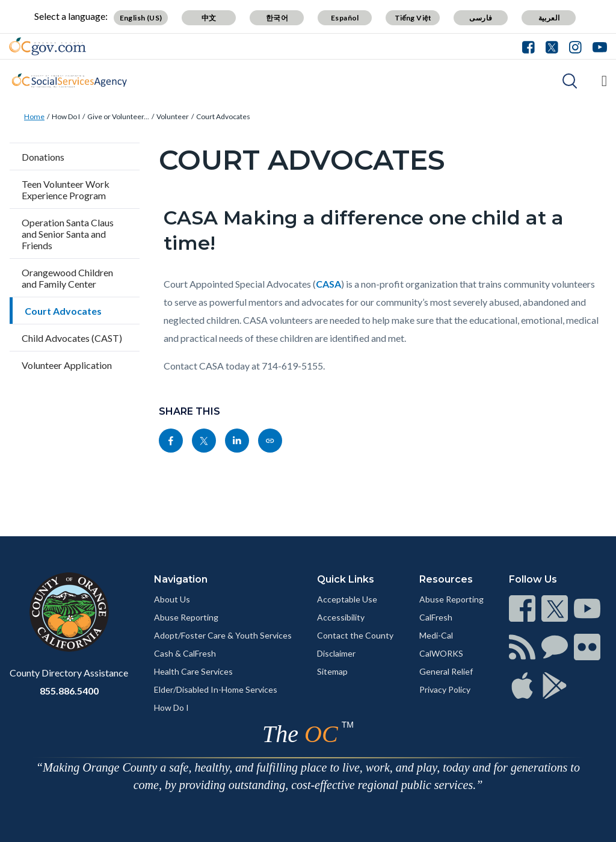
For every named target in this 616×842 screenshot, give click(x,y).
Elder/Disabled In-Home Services (216, 689)
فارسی (481, 18)
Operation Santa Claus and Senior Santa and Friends (68, 234)
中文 (209, 18)
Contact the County (355, 635)
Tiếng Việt (413, 18)
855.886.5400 (69, 691)
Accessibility (341, 617)
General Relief (446, 671)
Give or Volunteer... (118, 116)
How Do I (66, 116)
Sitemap (332, 671)
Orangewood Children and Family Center (67, 278)
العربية (549, 18)
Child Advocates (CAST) (72, 338)
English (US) (141, 18)
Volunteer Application (67, 365)
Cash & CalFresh (185, 653)
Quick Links (346, 579)
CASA (328, 284)
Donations (43, 157)
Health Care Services (193, 671)
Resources (446, 579)
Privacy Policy (445, 689)
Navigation (181, 579)
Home (34, 116)
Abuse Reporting (186, 617)
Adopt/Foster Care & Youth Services (223, 635)
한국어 (277, 18)
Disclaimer (336, 653)
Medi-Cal (436, 635)
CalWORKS (441, 653)
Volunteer (173, 116)
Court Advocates (223, 116)
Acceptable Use (347, 599)
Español (345, 18)
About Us (172, 599)
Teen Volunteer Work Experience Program (66, 190)
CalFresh (436, 617)
